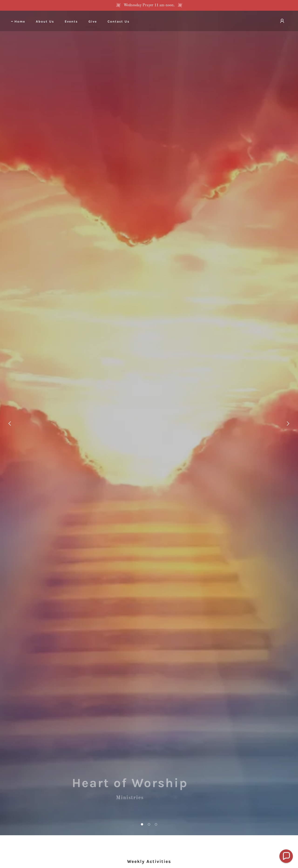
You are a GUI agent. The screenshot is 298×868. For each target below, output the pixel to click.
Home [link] (20, 22)
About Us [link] (45, 22)
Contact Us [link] (119, 22)
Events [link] (71, 22)
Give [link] (93, 22)
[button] (142, 824)
